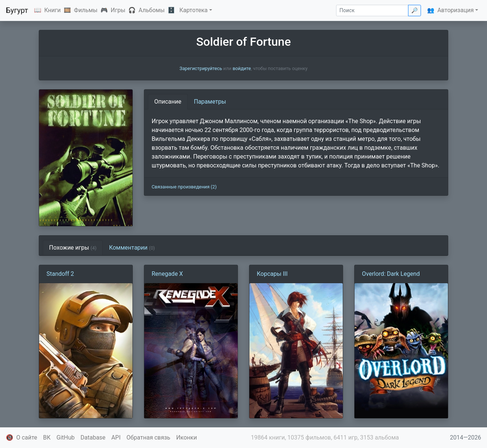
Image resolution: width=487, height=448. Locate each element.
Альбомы (152, 10)
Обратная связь (148, 437)
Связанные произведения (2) (184, 187)
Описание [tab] (168, 102)
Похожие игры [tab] (73, 248)
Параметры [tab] (210, 102)
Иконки (187, 437)
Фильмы (86, 10)
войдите (242, 68)
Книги (53, 10)
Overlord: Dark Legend (391, 274)
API (116, 437)
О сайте (27, 437)
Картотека (194, 10)
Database (93, 437)
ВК (47, 437)
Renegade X (167, 274)
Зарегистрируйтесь (201, 68)
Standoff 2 (60, 274)
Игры (118, 10)
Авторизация (455, 10)
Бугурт (17, 10)
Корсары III (272, 274)
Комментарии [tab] (132, 248)
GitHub (65, 437)
